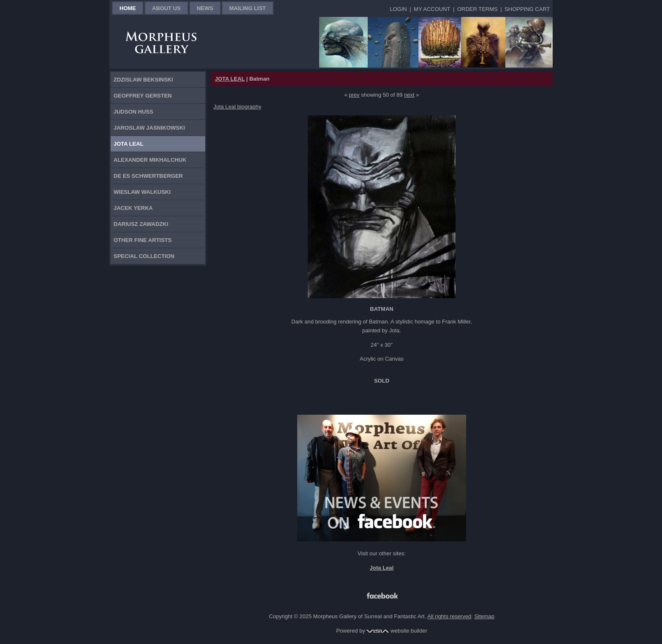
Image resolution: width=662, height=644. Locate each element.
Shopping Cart (527, 9)
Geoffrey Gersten (143, 96)
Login (398, 9)
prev (354, 95)
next (409, 95)
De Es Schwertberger (148, 176)
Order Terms (478, 9)
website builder (397, 631)
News (205, 8)
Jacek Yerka (133, 208)
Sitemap (484, 616)
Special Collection (144, 256)
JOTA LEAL (230, 79)
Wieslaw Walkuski (142, 192)
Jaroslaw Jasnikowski (149, 128)
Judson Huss (133, 112)
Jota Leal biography (237, 107)
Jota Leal (129, 144)
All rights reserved (449, 616)
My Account (432, 9)
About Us (166, 8)
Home (128, 8)
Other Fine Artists (142, 240)
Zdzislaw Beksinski (143, 80)
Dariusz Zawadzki (141, 224)
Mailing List (248, 8)
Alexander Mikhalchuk (150, 160)
